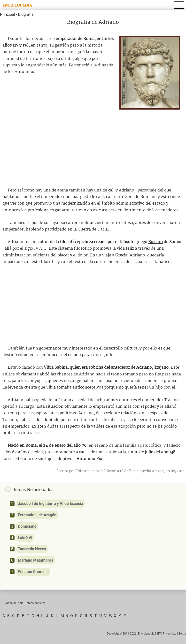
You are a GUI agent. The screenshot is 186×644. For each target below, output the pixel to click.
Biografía (26, 14)
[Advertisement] (93, 147)
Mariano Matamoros (36, 560)
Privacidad (170, 634)
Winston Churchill (33, 572)
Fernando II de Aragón (37, 515)
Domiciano (27, 526)
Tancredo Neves (32, 549)
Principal (8, 14)
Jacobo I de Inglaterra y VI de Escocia (50, 504)
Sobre (182, 634)
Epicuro (155, 242)
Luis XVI (25, 538)
